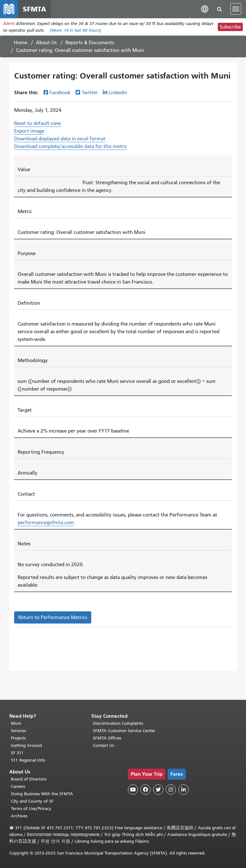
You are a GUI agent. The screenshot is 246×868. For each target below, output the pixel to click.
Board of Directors (29, 779)
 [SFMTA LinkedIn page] (184, 789)
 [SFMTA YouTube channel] (133, 789)
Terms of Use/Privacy (31, 809)
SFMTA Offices (107, 738)
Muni (16, 723)
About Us (46, 43)
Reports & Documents (90, 43)
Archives (19, 816)
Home (20, 43)
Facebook (60, 93)
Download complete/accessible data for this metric (71, 146)
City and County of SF (32, 801)
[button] (205, 9)
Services (18, 731)
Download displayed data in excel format (60, 139)
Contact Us (103, 745)
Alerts (9, 24)
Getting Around (26, 745)
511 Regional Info (28, 760)
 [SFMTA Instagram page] (171, 789)
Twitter (90, 93)
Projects (18, 738)
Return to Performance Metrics (53, 617)
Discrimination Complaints (118, 723)
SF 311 (17, 753)
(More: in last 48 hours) (75, 30)
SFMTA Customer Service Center (124, 731)
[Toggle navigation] (236, 9)
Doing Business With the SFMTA (42, 794)
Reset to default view (38, 123)
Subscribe (230, 27)
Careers (18, 786)
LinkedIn (118, 93)
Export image (29, 131)
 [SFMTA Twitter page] (158, 789)
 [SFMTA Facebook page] (145, 789)
